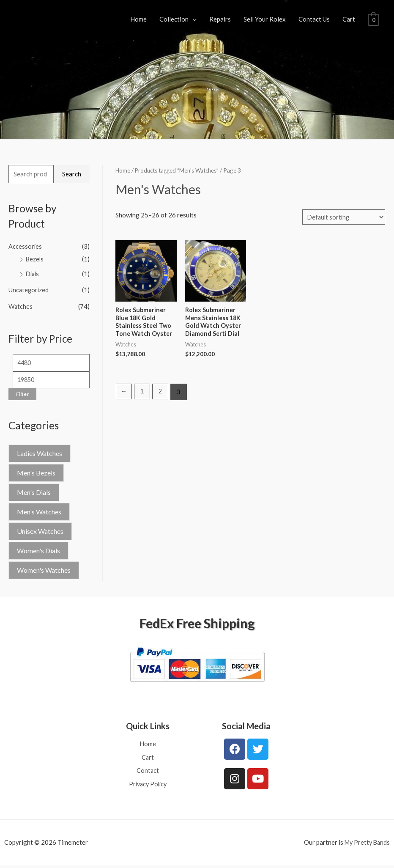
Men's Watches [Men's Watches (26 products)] (39, 512)
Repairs (220, 19)
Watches (21, 305)
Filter (22, 394)
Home (138, 19)
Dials (33, 273)
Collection (174, 19)
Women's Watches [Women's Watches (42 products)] (44, 570)
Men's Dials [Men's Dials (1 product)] (34, 493)
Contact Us (314, 19)
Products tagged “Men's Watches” (181, 170)
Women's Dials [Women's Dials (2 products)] (38, 551)
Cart (349, 19)
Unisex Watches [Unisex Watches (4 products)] (40, 532)
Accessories (25, 246)
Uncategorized (29, 289)
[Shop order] (342, 217)
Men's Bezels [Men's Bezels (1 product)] (36, 473)
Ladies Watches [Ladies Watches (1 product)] (40, 454)
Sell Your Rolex (265, 19)
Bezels (35, 259)
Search (72, 174)
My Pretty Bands (366, 845)
